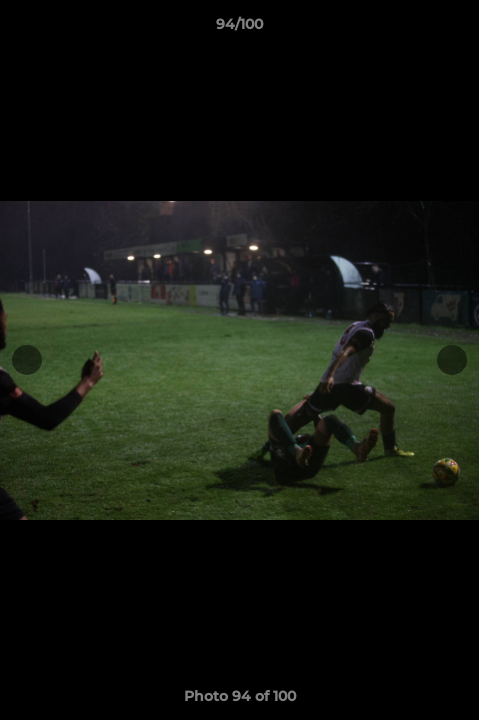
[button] (455, 29)
